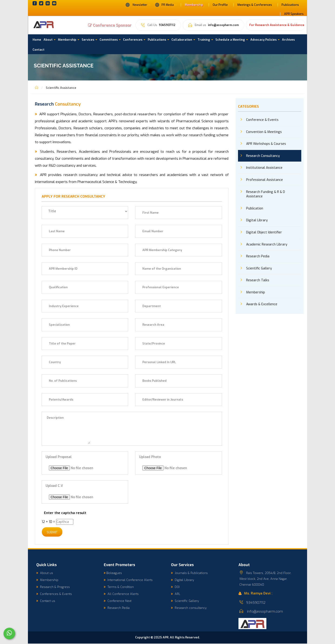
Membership (194, 5)
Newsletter (138, 5)
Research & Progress (53, 587)
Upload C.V (54, 486)
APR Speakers (294, 14)
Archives (288, 40)
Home (37, 40)
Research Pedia (117, 608)
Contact (39, 50)
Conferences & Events (54, 594)
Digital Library (183, 580)
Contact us (46, 601)
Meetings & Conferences (255, 5)
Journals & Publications (189, 573)
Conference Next (118, 601)
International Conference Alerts (128, 580)
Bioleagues (113, 573)
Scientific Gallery (185, 601)
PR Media (166, 5)
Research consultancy (189, 608)
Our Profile (220, 5)
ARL (176, 594)
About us (45, 573)
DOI (175, 587)
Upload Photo (150, 457)
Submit (53, 533)
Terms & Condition (119, 587)
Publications (290, 5)
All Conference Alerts (121, 594)
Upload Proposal (59, 457)
